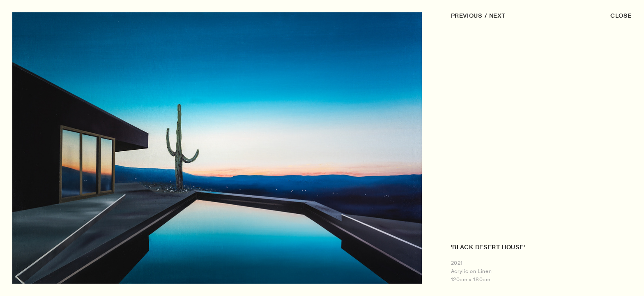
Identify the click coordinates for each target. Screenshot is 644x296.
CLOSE (621, 16)
